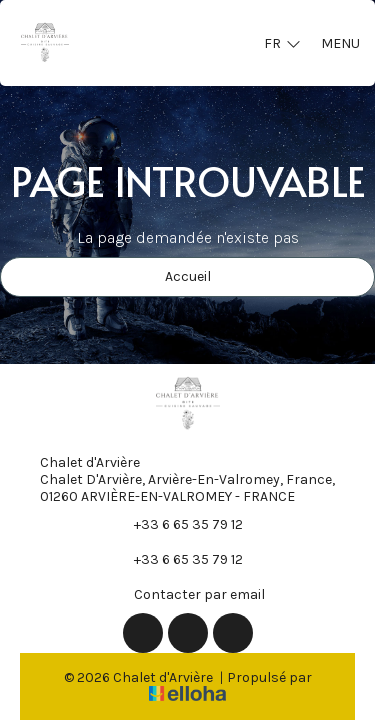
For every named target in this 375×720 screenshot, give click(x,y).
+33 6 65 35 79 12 (177, 524)
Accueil (188, 276)
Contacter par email (188, 594)
